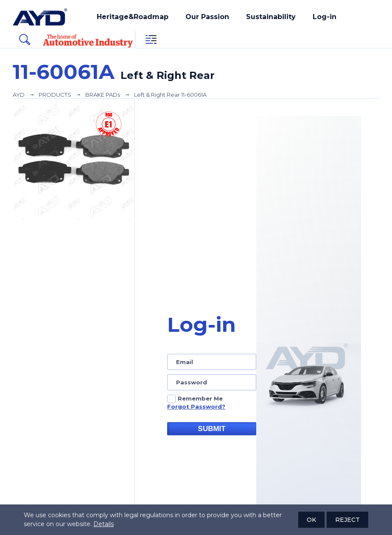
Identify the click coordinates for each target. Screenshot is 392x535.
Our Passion (207, 17)
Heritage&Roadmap (133, 17)
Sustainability (271, 17)
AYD (19, 95)
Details (104, 524)
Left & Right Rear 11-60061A (170, 95)
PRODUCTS (55, 95)
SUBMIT (212, 429)
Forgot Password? (196, 406)
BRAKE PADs (103, 95)
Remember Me (200, 398)
